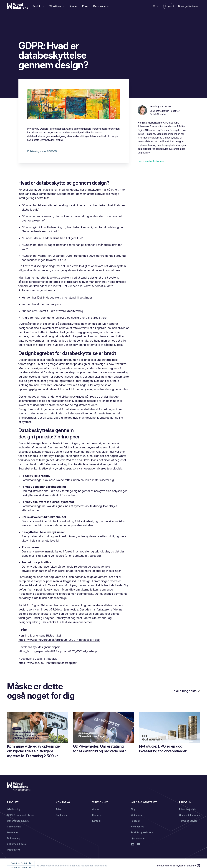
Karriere (97, 815)
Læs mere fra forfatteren (151, 161)
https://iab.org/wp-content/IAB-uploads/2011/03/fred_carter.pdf (59, 651)
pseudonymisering (90, 447)
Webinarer (136, 815)
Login (168, 6)
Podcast (135, 821)
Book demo (62, 815)
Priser (85, 6)
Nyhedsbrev (137, 827)
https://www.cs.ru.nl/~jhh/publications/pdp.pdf (48, 663)
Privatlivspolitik (188, 809)
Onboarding (14, 838)
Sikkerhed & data (16, 844)
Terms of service (188, 821)
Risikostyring (14, 827)
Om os (96, 809)
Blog (133, 809)
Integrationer (14, 850)
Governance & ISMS (18, 821)
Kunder (73, 6)
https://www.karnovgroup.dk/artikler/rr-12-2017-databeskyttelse (59, 640)
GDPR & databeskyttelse (20, 815)
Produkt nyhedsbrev (142, 832)
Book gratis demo (188, 6)
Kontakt (96, 821)
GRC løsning (14, 809)
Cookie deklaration (190, 815)
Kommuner (13, 832)
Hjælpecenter (138, 838)
